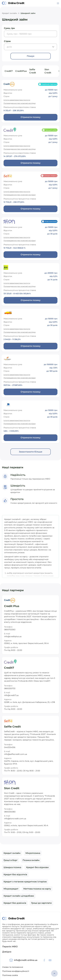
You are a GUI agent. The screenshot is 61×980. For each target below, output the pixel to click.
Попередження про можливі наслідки (20, 103)
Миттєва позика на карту (37, 889)
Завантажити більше (31, 452)
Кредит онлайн (10, 13)
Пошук (31, 56)
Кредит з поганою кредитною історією (25, 882)
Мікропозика (33, 853)
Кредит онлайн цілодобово (19, 896)
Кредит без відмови (37, 867)
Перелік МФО (10, 947)
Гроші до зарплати (41, 903)
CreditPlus (21, 71)
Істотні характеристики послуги (17, 100)
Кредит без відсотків (15, 874)
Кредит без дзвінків (15, 903)
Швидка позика (12, 867)
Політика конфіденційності (16, 971)
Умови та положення (13, 967)
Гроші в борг (11, 860)
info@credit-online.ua (26, 960)
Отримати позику (30, 117)
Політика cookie (10, 975)
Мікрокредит (11, 889)
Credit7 (9, 71)
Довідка (7, 952)
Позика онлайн (31, 860)
